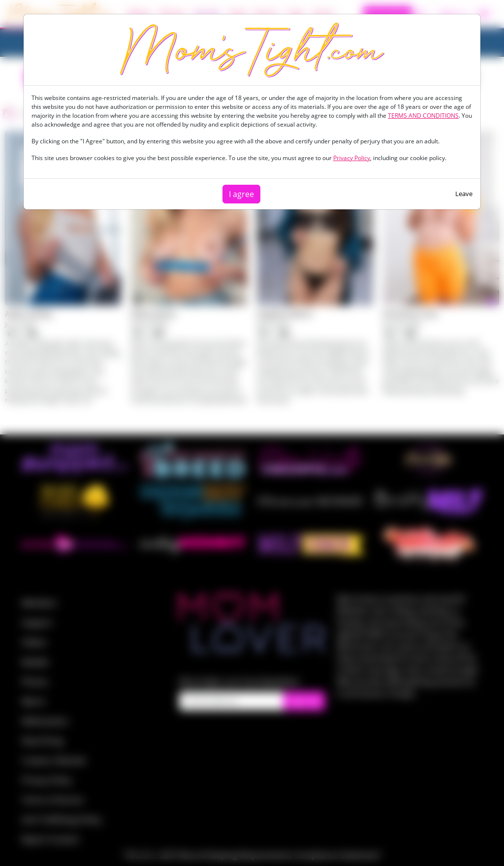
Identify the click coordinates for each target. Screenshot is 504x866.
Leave (464, 194)
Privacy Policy (352, 158)
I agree (241, 194)
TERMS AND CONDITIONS (423, 116)
